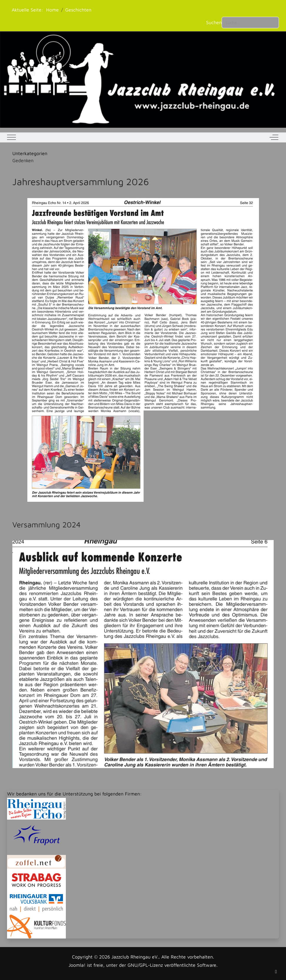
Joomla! (77, 965)
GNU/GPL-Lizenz (145, 965)
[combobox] (250, 23)
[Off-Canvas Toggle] (274, 137)
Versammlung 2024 (46, 524)
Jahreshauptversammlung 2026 (81, 182)
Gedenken (23, 160)
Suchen (214, 22)
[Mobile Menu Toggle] (11, 137)
